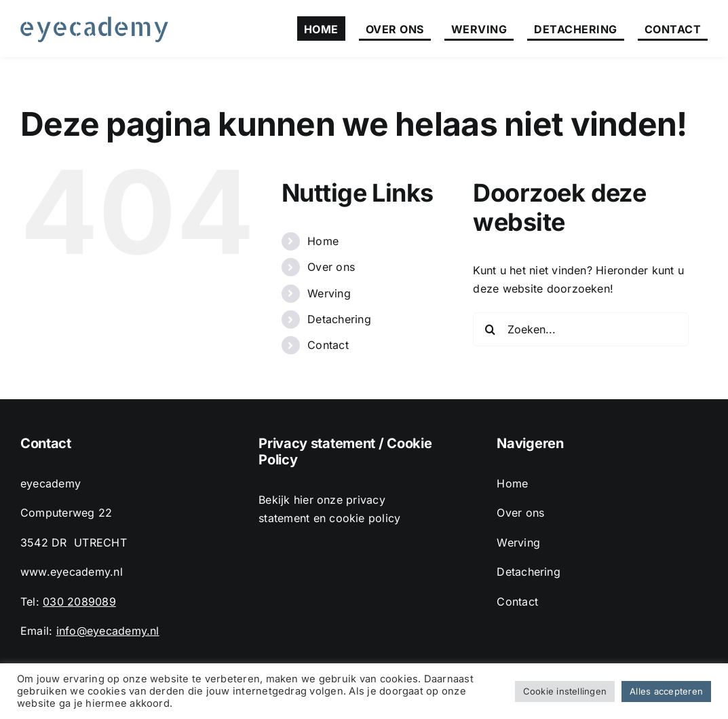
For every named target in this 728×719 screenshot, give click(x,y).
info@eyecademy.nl (108, 631)
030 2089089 (79, 602)
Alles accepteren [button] (666, 691)
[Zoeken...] (581, 329)
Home (323, 241)
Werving (329, 293)
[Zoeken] (490, 329)
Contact (328, 345)
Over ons (331, 267)
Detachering (339, 319)
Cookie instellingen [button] (565, 691)
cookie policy (365, 518)
